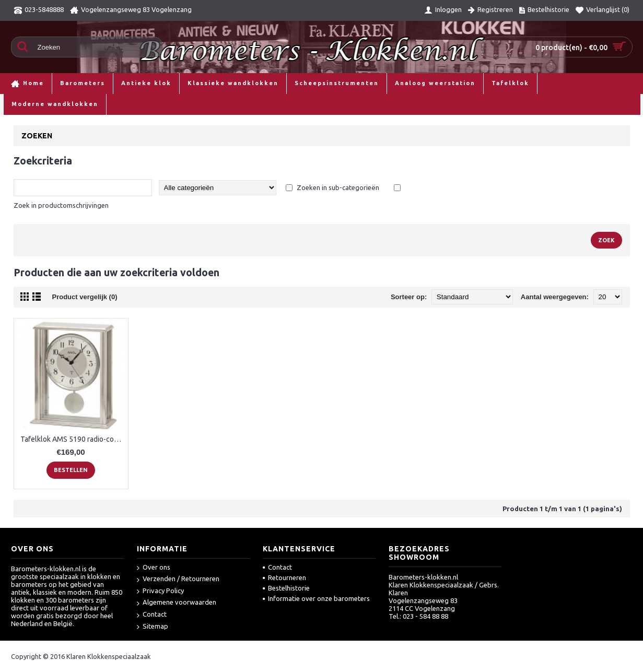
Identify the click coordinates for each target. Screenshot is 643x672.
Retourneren (284, 577)
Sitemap (153, 627)
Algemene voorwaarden (177, 603)
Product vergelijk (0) (85, 297)
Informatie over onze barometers (316, 598)
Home (18, 104)
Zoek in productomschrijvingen (61, 205)
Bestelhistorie (286, 588)
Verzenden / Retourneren (178, 579)
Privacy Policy (160, 591)
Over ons (154, 568)
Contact (152, 615)
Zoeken (46, 104)
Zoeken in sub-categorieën (338, 187)
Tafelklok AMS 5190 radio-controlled (73, 439)
